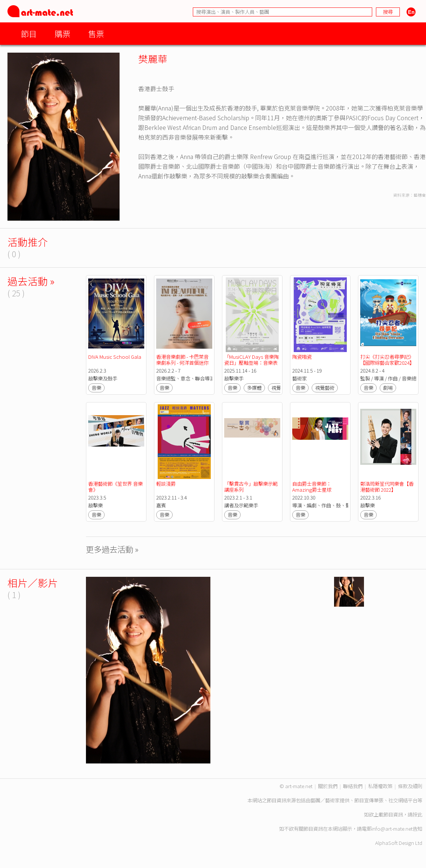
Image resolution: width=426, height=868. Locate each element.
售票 (96, 33)
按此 (417, 814)
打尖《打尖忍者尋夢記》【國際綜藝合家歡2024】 (387, 360)
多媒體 (254, 388)
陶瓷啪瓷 (302, 357)
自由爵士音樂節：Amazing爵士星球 (312, 487)
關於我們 (328, 786)
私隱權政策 (380, 786)
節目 (29, 33)
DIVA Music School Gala (115, 357)
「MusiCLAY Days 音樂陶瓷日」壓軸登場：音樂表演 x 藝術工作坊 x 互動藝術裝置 (251, 366)
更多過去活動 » (112, 549)
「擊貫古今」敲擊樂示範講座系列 (251, 487)
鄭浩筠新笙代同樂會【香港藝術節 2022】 (387, 487)
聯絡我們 (353, 786)
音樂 (96, 388)
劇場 (388, 388)
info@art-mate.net (392, 829)
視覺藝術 (325, 388)
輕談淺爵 (166, 484)
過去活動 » (31, 281)
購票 (62, 33)
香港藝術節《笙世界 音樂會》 (115, 487)
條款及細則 (410, 786)
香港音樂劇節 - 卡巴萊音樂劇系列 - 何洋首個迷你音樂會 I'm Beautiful (182, 363)
